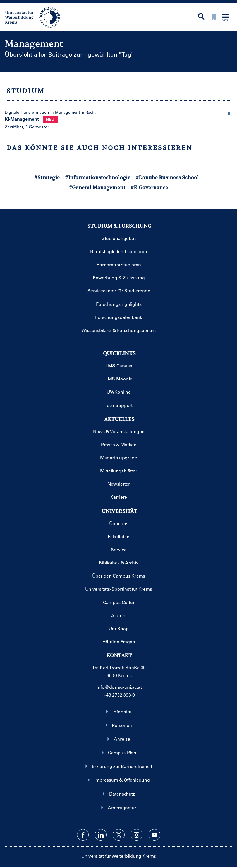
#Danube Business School (167, 177)
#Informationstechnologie (98, 177)
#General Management (97, 187)
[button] (229, 113)
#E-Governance (149, 187)
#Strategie (47, 177)
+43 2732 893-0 (119, 695)
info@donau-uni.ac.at (119, 687)
